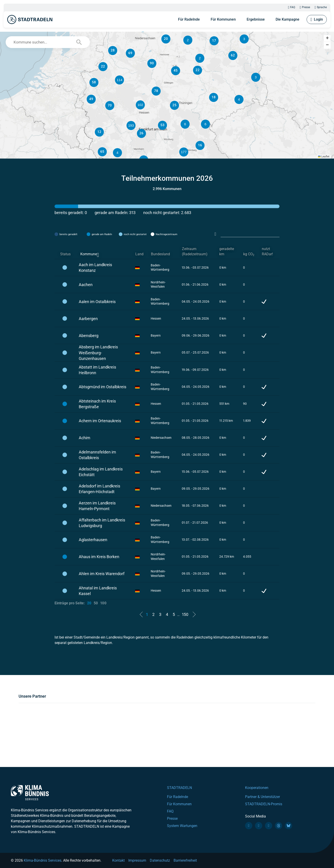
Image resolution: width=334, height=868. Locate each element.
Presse (305, 7)
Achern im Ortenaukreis (100, 421)
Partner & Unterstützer (262, 797)
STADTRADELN (179, 788)
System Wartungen (182, 826)
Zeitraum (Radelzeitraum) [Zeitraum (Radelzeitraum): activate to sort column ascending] (195, 251)
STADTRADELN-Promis (264, 804)
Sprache (321, 7)
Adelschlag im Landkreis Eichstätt (101, 472)
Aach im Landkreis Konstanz (95, 268)
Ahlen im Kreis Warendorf (102, 574)
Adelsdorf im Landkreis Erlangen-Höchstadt (99, 489)
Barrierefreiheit (185, 860)
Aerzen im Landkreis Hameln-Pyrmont (97, 506)
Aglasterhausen (93, 540)
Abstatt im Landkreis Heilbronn (97, 370)
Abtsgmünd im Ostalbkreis (103, 387)
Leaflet (324, 157)
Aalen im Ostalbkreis (97, 302)
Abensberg (89, 336)
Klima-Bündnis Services (43, 860)
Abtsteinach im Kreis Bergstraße (97, 404)
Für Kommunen (223, 19)
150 (185, 614)
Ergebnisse (256, 19)
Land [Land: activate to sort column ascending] (139, 254)
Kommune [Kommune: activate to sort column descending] (89, 254)
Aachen (86, 285)
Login (317, 19)
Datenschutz (160, 860)
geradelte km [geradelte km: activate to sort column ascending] (227, 251)
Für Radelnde (189, 19)
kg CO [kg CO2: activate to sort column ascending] (249, 254)
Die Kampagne (287, 19)
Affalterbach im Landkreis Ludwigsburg (102, 523)
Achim (85, 438)
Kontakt (118, 860)
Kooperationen (257, 788)
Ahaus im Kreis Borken (99, 557)
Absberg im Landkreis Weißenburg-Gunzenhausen (98, 353)
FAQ (291, 7)
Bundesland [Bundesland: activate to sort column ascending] (160, 254)
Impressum (137, 860)
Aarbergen (88, 319)
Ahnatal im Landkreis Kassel (98, 591)
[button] (205, 124)
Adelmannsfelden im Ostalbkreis (97, 455)
